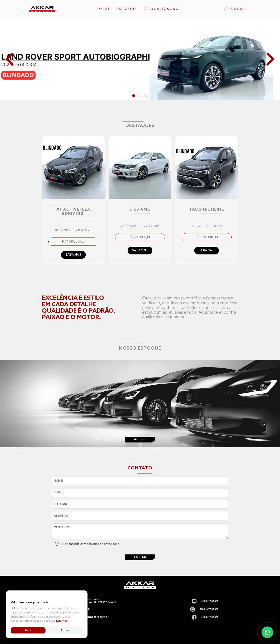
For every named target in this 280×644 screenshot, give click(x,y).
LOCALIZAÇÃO (161, 9)
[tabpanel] (140, 59)
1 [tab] (134, 96)
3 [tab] (146, 96)
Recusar (65, 630)
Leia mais (62, 621)
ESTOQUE (127, 9)
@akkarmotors (209, 609)
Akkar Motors (210, 601)
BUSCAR (235, 9)
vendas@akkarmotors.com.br (90, 617)
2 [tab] (140, 96)
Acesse (140, 439)
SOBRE (104, 9)
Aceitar (28, 630)
